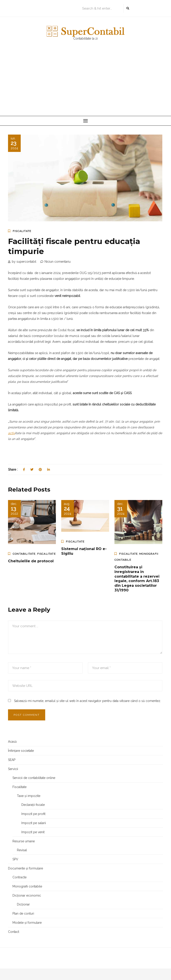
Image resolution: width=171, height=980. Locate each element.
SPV (15, 859)
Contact (14, 932)
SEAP (12, 760)
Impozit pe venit (33, 832)
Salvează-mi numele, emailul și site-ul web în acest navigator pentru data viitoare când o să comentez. (88, 701)
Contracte (19, 877)
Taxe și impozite (29, 796)
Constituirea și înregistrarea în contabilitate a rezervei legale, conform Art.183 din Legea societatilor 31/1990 (137, 579)
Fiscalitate (22, 231)
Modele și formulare (27, 923)
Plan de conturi (23, 913)
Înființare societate (21, 751)
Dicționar (23, 904)
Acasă (12, 742)
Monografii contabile (27, 886)
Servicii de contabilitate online (34, 778)
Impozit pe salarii (34, 823)
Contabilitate (24, 554)
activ (11, 433)
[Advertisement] (85, 83)
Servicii (13, 769)
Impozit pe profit (33, 814)
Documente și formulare (25, 868)
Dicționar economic (27, 895)
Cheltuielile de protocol (31, 561)
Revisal (22, 850)
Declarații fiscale (33, 805)
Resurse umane (24, 841)
